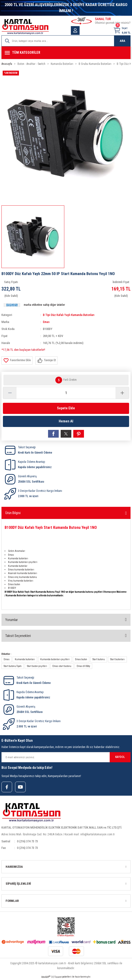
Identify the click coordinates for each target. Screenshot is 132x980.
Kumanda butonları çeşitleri (55, 659)
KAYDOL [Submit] (120, 757)
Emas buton (81, 659)
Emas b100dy (83, 666)
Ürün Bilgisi (13, 513)
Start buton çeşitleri (37, 666)
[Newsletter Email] (66, 757)
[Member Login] (75, 30)
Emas (46, 322)
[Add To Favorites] (17, 360)
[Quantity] (66, 393)
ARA (122, 41)
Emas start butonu (62, 666)
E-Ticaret (57, 977)
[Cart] (122, 30)
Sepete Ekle (66, 408)
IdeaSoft (46, 977)
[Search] (66, 41)
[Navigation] (66, 53)
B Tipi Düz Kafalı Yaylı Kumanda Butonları (69, 315)
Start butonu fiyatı (13, 666)
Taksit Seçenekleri (18, 636)
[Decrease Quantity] (10, 393)
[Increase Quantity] (122, 393)
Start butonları (117, 659)
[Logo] (25, 27)
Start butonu (99, 659)
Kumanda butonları (25, 659)
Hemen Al (66, 421)
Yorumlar (12, 620)
